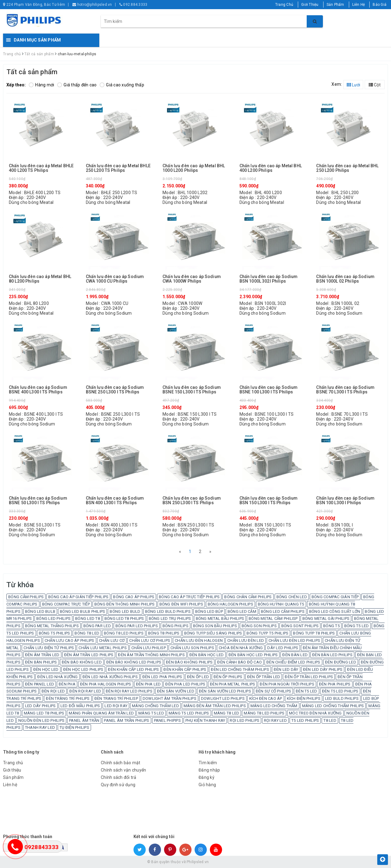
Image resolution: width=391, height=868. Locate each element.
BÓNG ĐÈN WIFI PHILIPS (181, 604)
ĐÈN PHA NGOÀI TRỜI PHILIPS (287, 684)
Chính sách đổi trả (119, 777)
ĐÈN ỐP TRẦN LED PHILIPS (309, 677)
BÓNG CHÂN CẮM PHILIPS (248, 597)
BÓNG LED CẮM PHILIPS (283, 611)
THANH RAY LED (40, 727)
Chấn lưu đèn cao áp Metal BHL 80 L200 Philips (40, 279)
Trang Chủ (284, 5)
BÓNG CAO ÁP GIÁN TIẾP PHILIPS (78, 597)
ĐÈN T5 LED (307, 691)
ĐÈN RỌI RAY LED (85, 691)
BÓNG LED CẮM (242, 611)
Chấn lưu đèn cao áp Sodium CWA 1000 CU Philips (115, 279)
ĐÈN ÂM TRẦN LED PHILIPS (89, 655)
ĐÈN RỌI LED (53, 691)
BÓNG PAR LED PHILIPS (137, 626)
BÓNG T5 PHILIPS (55, 633)
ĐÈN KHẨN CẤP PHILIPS (185, 669)
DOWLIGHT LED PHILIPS (223, 698)
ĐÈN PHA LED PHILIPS (185, 684)
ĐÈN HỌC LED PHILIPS (83, 669)
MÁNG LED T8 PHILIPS (44, 713)
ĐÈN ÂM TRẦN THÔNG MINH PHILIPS (151, 655)
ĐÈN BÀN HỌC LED (207, 655)
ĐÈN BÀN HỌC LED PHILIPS (253, 655)
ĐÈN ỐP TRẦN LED (264, 677)
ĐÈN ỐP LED (198, 677)
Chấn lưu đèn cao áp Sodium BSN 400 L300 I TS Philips (115, 501)
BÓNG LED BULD (125, 611)
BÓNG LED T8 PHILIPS (124, 618)
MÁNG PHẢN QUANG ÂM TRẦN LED (101, 713)
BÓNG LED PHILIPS (53, 618)
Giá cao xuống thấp (122, 85)
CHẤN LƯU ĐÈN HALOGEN (199, 640)
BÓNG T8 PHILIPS (164, 633)
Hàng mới (41, 85)
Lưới (353, 85)
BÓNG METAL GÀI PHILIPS (326, 618)
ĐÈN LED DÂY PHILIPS (323, 669)
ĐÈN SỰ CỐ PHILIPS (273, 691)
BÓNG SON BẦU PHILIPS (215, 626)
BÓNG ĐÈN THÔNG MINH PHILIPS (125, 604)
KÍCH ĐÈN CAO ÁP (266, 698)
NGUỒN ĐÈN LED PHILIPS (41, 720)
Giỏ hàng (207, 785)
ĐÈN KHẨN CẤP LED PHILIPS (133, 669)
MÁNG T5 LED (151, 713)
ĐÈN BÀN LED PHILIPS (332, 655)
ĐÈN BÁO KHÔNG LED (82, 662)
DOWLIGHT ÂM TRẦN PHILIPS (170, 698)
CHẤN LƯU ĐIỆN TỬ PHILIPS (49, 648)
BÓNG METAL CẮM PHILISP (273, 618)
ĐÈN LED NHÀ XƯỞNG (57, 677)
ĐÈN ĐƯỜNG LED (341, 662)
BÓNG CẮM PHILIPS (26, 597)
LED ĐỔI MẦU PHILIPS (80, 706)
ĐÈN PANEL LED (40, 684)
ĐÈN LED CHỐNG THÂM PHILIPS (240, 669)
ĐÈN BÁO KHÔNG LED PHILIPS (134, 662)
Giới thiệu (12, 770)
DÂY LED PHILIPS (283, 648)
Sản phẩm (13, 777)
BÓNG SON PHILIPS (259, 626)
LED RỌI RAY (116, 706)
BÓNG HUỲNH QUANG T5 (281, 604)
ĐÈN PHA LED (148, 684)
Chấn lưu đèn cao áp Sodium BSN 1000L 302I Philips (269, 279)
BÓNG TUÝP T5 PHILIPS (267, 633)
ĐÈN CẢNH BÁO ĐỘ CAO (239, 662)
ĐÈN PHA (67, 684)
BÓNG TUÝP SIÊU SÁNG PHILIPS (213, 633)
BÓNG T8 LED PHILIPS (124, 633)
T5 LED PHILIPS (305, 720)
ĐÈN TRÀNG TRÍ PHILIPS (68, 698)
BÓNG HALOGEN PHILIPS (230, 604)
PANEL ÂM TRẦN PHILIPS (126, 720)
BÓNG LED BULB (40, 611)
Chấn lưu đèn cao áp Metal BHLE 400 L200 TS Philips (41, 168)
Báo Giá (380, 5)
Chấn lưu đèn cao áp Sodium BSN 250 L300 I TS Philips (192, 501)
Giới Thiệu (310, 5)
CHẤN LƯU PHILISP (149, 648)
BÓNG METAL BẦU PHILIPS (220, 618)
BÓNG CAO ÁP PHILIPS (134, 597)
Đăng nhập (209, 770)
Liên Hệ (359, 5)
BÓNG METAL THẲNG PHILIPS (52, 626)
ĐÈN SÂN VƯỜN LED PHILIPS (225, 691)
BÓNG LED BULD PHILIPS (168, 611)
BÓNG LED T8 (88, 618)
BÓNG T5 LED (357, 626)
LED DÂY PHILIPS (40, 706)
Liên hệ (10, 785)
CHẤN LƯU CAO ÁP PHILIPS (69, 640)
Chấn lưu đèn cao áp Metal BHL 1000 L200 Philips (194, 168)
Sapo (239, 862)
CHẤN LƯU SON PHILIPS (192, 648)
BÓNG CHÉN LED (292, 597)
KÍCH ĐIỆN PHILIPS (304, 698)
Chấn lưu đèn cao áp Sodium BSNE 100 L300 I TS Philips (269, 390)
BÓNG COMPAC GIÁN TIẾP (335, 597)
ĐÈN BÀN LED (295, 655)
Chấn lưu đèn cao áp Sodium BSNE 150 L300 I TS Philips (192, 390)
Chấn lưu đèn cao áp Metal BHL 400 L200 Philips (271, 168)
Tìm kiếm (208, 763)
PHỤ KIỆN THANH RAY (205, 720)
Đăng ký (206, 777)
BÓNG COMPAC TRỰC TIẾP (66, 604)
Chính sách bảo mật (121, 763)
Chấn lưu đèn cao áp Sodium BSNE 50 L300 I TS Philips (38, 501)
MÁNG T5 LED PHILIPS (189, 713)
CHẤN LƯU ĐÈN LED (246, 640)
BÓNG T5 (331, 626)
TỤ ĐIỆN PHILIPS (74, 727)
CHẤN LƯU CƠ (112, 640)
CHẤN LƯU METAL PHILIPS (103, 648)
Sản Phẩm (335, 5)
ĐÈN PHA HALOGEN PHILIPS (106, 684)
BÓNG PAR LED (97, 626)
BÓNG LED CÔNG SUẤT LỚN (335, 611)
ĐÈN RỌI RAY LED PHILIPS (129, 691)
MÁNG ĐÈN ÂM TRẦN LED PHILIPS (215, 706)
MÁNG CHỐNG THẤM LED (155, 706)
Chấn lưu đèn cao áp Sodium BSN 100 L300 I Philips (345, 501)
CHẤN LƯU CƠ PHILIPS (150, 640)
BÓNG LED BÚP (209, 611)
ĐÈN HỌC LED (46, 669)
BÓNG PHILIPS (175, 626)
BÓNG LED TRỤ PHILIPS (170, 618)
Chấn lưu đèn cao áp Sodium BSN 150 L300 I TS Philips (269, 501)
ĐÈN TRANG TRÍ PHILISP (116, 698)
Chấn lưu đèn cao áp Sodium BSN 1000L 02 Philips (345, 279)
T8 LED (330, 720)
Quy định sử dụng (118, 785)
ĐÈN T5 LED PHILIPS (340, 691)
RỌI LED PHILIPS (245, 720)
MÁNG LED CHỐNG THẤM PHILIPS (333, 706)
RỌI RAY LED (275, 720)
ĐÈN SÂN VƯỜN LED (176, 691)
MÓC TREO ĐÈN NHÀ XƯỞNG (315, 713)
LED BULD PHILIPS (342, 698)
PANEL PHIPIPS (167, 720)
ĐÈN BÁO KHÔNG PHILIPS (189, 662)
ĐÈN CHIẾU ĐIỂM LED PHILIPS (293, 662)
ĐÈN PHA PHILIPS (335, 684)
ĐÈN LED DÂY (286, 669)
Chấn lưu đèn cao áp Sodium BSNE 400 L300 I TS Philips (38, 390)
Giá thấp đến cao (77, 85)
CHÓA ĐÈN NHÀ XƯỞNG (241, 648)
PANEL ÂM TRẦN (84, 720)
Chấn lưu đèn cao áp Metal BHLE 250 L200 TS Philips (118, 168)
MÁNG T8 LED (227, 713)
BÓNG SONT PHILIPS (300, 626)
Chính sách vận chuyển (123, 770)
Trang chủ (13, 763)
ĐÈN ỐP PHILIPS (228, 677)
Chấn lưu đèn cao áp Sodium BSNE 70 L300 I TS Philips (345, 390)
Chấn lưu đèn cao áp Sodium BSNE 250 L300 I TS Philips (115, 390)
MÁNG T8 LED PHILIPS (264, 713)
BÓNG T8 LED (87, 633)
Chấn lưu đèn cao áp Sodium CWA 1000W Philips (192, 279)
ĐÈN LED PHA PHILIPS (162, 677)
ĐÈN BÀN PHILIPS (41, 662)
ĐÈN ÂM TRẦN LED (42, 655)
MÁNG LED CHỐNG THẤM (274, 706)
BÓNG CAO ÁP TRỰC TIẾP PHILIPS (189, 597)
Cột (375, 85)
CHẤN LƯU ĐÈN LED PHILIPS (294, 640)
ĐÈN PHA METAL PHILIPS (232, 684)
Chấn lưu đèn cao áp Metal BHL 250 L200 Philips (347, 168)
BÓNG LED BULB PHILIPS (82, 611)
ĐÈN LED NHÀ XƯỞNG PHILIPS (110, 677)
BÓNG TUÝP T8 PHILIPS (314, 633)
